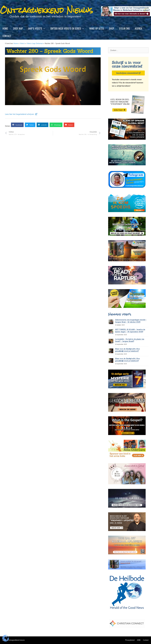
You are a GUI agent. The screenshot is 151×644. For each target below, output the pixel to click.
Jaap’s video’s (38, 28)
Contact (7, 36)
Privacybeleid (130, 640)
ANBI (139, 640)
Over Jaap (18, 28)
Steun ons (124, 28)
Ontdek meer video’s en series (69, 28)
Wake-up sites (97, 28)
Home (5, 28)
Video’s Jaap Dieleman (35, 43)
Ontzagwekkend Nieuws (46, 10)
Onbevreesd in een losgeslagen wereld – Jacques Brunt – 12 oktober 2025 (131, 321)
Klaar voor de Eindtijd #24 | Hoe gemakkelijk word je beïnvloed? (127, 350)
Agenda (138, 28)
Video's (22, 43)
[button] (53, 81)
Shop (112, 28)
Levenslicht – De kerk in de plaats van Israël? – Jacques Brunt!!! (130, 340)
